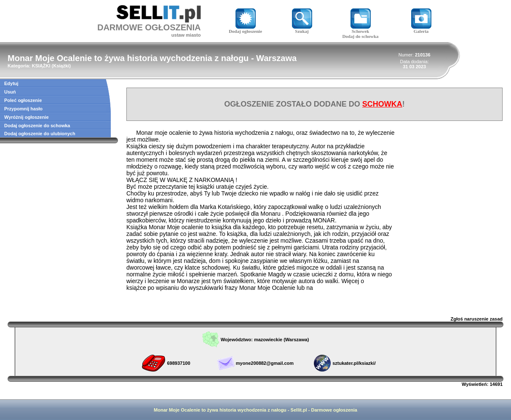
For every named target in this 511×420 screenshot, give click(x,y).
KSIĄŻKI (41, 66)
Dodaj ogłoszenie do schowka (37, 126)
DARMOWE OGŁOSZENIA (149, 27)
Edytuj (11, 83)
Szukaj (302, 29)
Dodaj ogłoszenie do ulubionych (40, 134)
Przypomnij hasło (23, 109)
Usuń (10, 92)
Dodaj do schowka (360, 36)
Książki (61, 66)
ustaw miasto (186, 35)
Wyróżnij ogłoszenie (27, 117)
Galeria (421, 29)
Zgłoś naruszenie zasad (477, 319)
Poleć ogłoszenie (23, 100)
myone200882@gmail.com (265, 363)
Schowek (361, 29)
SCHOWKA (382, 104)
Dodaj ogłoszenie (245, 29)
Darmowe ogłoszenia (334, 410)
